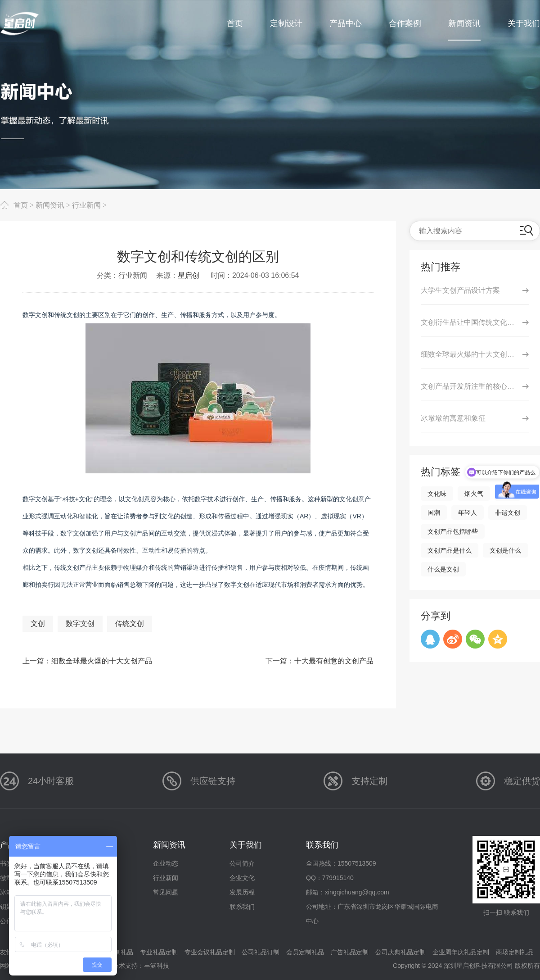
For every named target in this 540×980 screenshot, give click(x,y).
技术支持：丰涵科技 (141, 966)
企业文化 (242, 878)
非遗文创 (508, 513)
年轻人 (468, 513)
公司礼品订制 (261, 952)
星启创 (189, 275)
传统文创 (130, 624)
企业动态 (166, 863)
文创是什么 (505, 550)
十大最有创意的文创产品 (334, 661)
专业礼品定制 (159, 952)
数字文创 (80, 624)
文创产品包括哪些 (453, 531)
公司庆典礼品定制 (400, 952)
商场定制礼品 (515, 952)
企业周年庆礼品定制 (461, 952)
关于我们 (246, 845)
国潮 (434, 513)
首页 (21, 205)
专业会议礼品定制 (210, 952)
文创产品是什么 (450, 550)
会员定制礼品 (305, 952)
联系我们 (242, 907)
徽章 (6, 878)
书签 (6, 863)
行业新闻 (86, 205)
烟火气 (474, 494)
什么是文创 (443, 569)
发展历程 (242, 892)
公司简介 (242, 863)
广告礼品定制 (350, 952)
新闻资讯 (50, 205)
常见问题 (166, 892)
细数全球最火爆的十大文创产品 (102, 661)
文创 (38, 624)
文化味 (437, 494)
